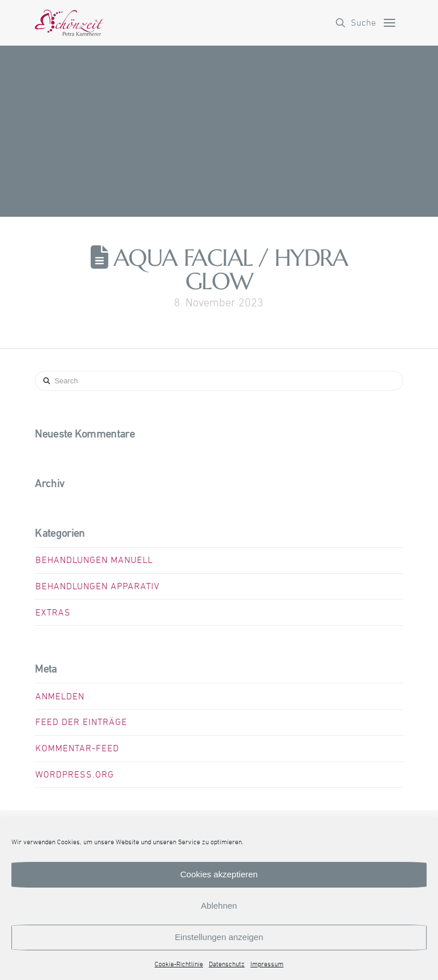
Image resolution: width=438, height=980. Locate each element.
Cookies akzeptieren (219, 874)
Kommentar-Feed (77, 748)
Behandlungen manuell (94, 560)
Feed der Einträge (81, 722)
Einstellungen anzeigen (219, 937)
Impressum (267, 965)
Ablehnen (219, 906)
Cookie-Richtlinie (179, 965)
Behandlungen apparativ (98, 586)
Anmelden (60, 696)
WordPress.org (75, 775)
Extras (53, 613)
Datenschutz (227, 965)
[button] (356, 23)
